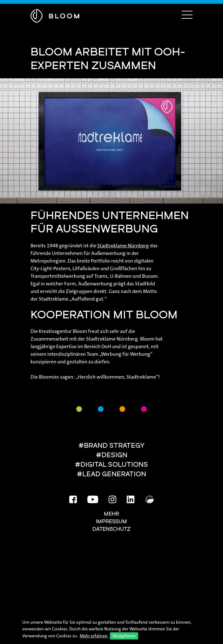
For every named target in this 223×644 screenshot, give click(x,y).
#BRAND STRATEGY (111, 446)
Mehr (111, 514)
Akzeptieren (124, 636)
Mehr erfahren (94, 636)
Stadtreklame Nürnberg (123, 246)
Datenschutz (111, 530)
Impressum (111, 522)
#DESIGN (112, 455)
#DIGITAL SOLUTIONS (111, 465)
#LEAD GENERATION (111, 475)
